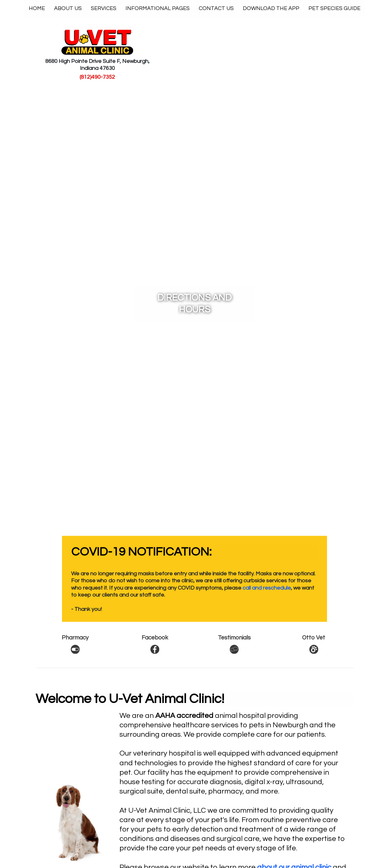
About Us (68, 8)
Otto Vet (314, 638)
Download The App (271, 8)
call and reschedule (267, 588)
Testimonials (234, 638)
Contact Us (216, 8)
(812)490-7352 (97, 77)
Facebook (155, 638)
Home (39, 8)
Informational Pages (158, 8)
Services (104, 8)
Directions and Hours (194, 304)
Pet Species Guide (334, 8)
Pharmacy (75, 638)
